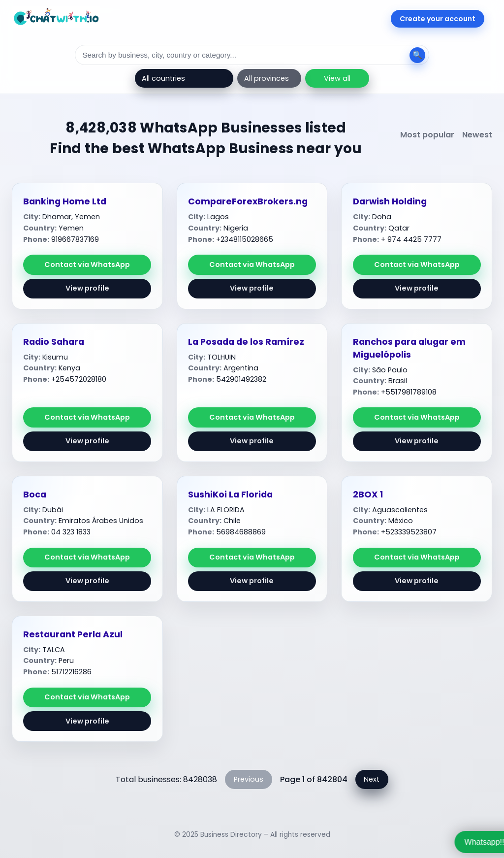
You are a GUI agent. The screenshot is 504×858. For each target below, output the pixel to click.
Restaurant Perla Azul (73, 634)
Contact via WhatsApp (87, 264)
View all (337, 78)
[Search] (252, 55)
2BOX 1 (368, 495)
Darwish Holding (390, 201)
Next (372, 779)
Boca (35, 495)
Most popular (427, 135)
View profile (87, 288)
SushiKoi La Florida (230, 495)
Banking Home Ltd (65, 201)
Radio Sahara (54, 342)
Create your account (438, 19)
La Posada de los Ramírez (246, 342)
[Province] (269, 78)
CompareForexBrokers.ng (248, 201)
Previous (249, 779)
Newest (477, 135)
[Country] (184, 78)
